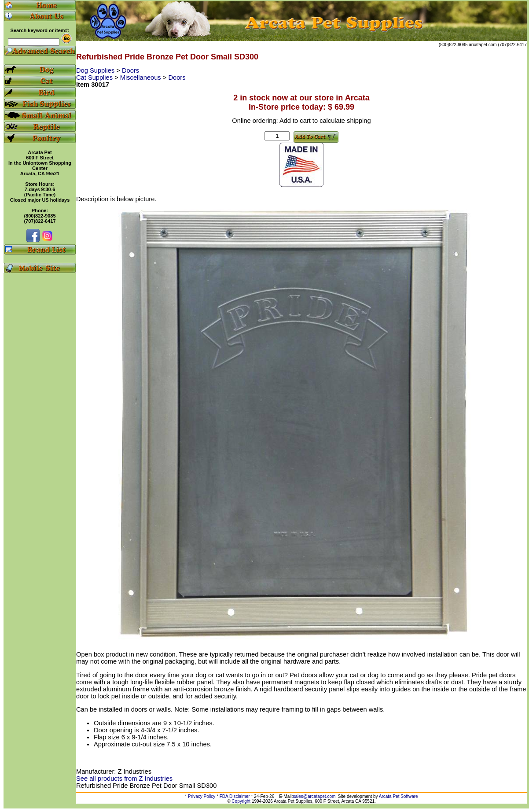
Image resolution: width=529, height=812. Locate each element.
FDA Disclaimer (235, 796)
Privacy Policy (202, 796)
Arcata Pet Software (399, 796)
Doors (130, 70)
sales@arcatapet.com (314, 796)
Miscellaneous (141, 78)
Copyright (241, 801)
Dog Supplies (96, 70)
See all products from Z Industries (124, 779)
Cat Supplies (95, 78)
